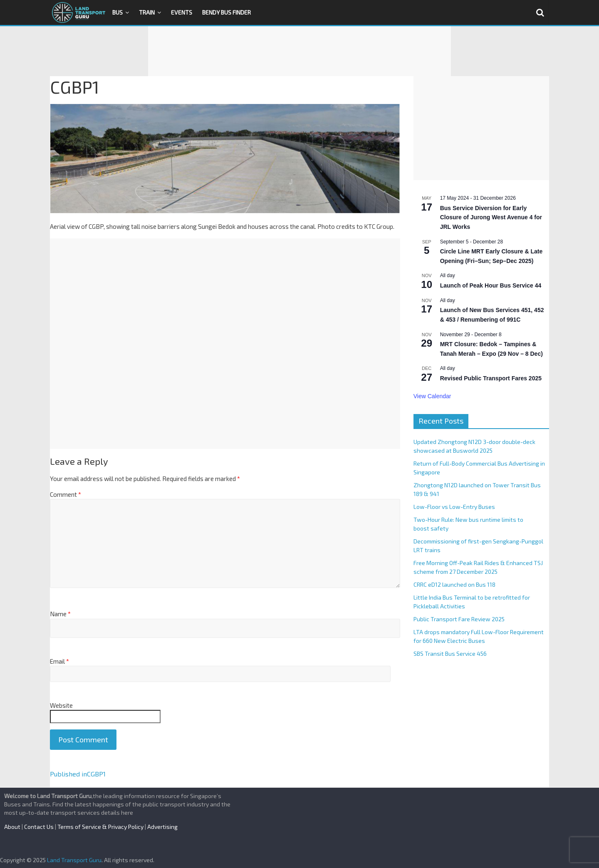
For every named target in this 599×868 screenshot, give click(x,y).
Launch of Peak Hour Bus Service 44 (491, 285)
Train (147, 12)
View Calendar (432, 396)
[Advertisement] (299, 51)
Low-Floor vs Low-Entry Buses (454, 507)
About (12, 827)
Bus (118, 12)
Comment (66, 494)
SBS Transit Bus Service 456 (450, 653)
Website (61, 705)
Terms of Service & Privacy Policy (100, 827)
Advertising (162, 827)
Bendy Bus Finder (226, 12)
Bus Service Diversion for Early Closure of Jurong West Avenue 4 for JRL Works (491, 217)
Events (182, 12)
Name (60, 614)
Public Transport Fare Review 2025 (459, 619)
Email (59, 661)
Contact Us (39, 827)
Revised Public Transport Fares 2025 (491, 378)
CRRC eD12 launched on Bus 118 (454, 584)
